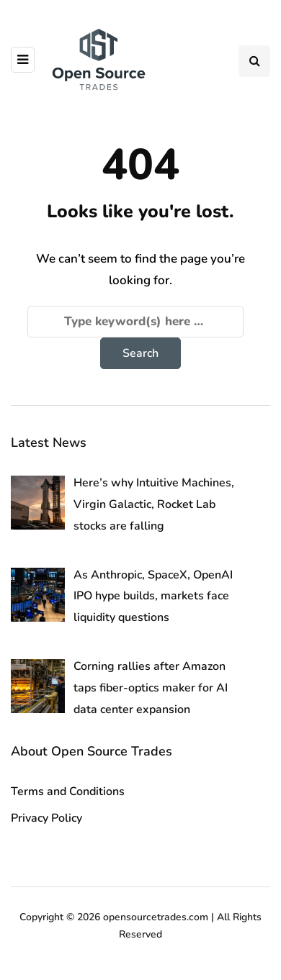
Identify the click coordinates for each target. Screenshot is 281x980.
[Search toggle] (254, 61)
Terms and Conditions (68, 791)
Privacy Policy (46, 818)
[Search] (135, 322)
